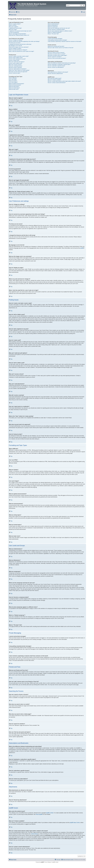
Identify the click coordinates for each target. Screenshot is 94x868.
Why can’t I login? (13, 29)
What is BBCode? (13, 78)
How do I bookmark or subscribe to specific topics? (59, 64)
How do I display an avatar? (15, 48)
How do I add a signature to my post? (17, 59)
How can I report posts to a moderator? (18, 69)
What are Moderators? (53, 25)
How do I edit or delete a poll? (16, 63)
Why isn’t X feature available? (54, 80)
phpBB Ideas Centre (75, 823)
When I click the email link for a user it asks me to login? (21, 51)
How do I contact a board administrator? (57, 83)
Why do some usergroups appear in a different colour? (60, 31)
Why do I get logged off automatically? (17, 34)
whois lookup (34, 834)
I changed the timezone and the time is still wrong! (20, 44)
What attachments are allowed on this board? (58, 72)
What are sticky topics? (14, 86)
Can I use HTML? (13, 79)
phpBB (82, 248)
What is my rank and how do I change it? (18, 50)
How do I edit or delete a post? (16, 58)
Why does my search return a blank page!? (57, 55)
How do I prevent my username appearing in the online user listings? (24, 41)
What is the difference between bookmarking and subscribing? (62, 63)
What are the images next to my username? (19, 47)
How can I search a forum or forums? (56, 53)
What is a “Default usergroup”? (55, 32)
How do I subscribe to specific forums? (56, 66)
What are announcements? (15, 85)
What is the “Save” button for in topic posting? (19, 70)
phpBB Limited (50, 813)
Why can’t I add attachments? (16, 66)
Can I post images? (13, 82)
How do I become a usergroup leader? (56, 29)
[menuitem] (18, 12)
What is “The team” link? (53, 34)
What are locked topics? (14, 88)
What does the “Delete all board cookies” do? (19, 35)
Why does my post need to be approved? (18, 72)
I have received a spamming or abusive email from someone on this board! (64, 41)
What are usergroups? (53, 27)
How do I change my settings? (16, 40)
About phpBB (39, 814)
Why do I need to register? (15, 24)
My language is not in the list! (15, 46)
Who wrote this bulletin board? (55, 78)
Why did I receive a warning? (15, 67)
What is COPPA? (13, 25)
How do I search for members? (55, 57)
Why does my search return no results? (57, 54)
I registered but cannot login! (15, 28)
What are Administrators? (53, 24)
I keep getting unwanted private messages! (57, 40)
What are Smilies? (13, 81)
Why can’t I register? (13, 27)
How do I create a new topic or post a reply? (19, 56)
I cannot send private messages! (55, 39)
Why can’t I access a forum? (15, 65)
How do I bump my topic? (15, 73)
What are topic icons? (14, 89)
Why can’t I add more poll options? (17, 62)
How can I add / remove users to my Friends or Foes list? (61, 48)
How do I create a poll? (14, 60)
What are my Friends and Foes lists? (56, 46)
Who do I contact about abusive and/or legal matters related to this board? (64, 81)
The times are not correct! (15, 43)
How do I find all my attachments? (55, 74)
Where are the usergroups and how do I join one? (59, 28)
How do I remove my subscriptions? (56, 67)
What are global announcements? (16, 84)
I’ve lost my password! (14, 32)
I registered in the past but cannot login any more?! (20, 31)
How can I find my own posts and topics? (57, 58)
